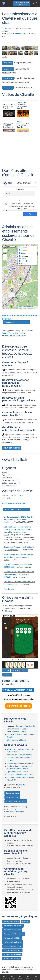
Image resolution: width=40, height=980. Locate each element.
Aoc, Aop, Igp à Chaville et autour (19, 755)
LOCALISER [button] (8, 78)
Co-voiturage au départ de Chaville (20, 763)
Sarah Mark (20, 34)
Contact (36, 977)
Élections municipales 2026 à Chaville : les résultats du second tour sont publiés (19, 520)
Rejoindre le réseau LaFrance (16, 801)
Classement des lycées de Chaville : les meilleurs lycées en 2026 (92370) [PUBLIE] (19, 574)
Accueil (4, 977)
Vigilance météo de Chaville (17, 772)
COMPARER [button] (8, 69)
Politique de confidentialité (14, 812)
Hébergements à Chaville (25, 726)
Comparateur (12, 977)
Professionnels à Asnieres (12, 954)
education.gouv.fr (9, 336)
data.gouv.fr (21, 336)
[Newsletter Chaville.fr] (33, 3)
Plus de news (9, 589)
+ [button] (5, 255)
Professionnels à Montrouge (13, 926)
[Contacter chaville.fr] (37, 3)
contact (5, 31)
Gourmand (28, 977)
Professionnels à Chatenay (13, 942)
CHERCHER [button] (8, 88)
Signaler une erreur (12, 797)
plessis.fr (25, 922)
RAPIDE (15, 671)
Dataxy (18, 331)
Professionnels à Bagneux (12, 950)
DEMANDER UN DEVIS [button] (12, 448)
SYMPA (24, 671)
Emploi (20, 977)
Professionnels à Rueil (11, 922)
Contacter (22, 785)
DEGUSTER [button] (8, 63)
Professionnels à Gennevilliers (14, 934)
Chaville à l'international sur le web (20, 775)
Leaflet (20, 307)
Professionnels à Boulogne (13, 946)
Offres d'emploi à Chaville (17, 740)
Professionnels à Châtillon (12, 938)
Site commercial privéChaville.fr (22, 4)
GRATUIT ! (7, 675)
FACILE (6, 671)
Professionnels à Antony (12, 959)
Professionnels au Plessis (12, 930)
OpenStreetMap (28, 307)
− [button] (5, 258)
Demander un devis (12, 793)
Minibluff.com (7, 611)
